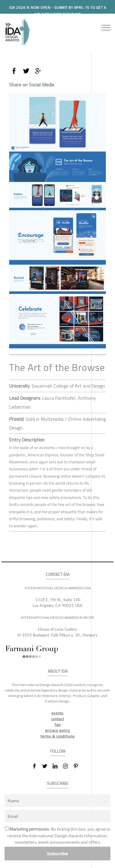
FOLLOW (58, 751)
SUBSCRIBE (58, 784)
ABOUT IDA (58, 671)
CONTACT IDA (57, 575)
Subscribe (57, 854)
